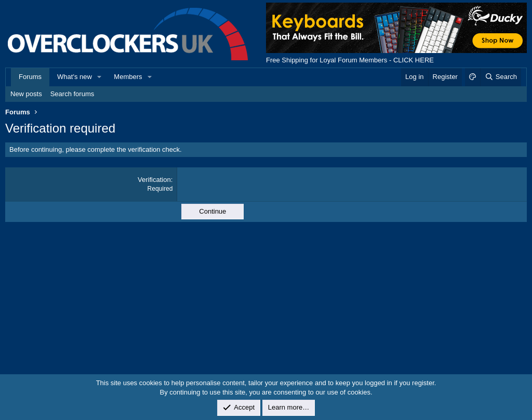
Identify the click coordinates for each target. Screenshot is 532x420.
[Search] (501, 77)
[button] (100, 77)
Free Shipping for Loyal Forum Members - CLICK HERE (350, 60)
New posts (26, 94)
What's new (75, 77)
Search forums (72, 94)
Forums (30, 77)
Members (128, 77)
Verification (154, 180)
